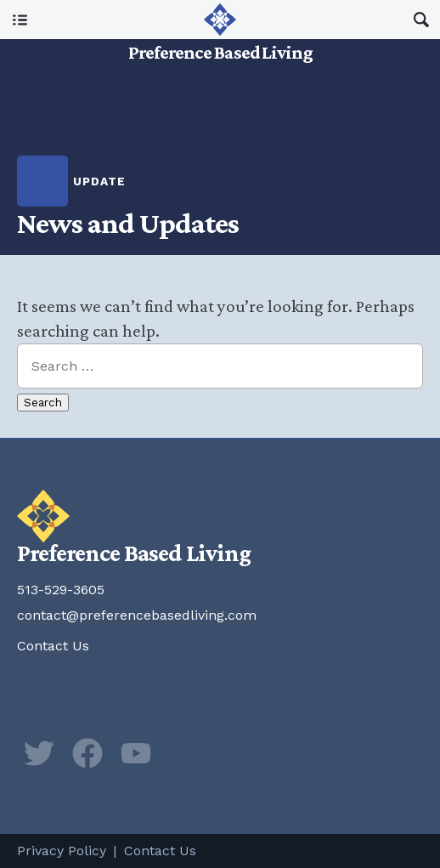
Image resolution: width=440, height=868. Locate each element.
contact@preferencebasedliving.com (137, 615)
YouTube (136, 753)
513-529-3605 (61, 590)
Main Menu (20, 20)
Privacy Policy (62, 851)
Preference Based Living (220, 42)
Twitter (39, 753)
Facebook (87, 753)
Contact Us (53, 646)
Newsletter (184, 753)
